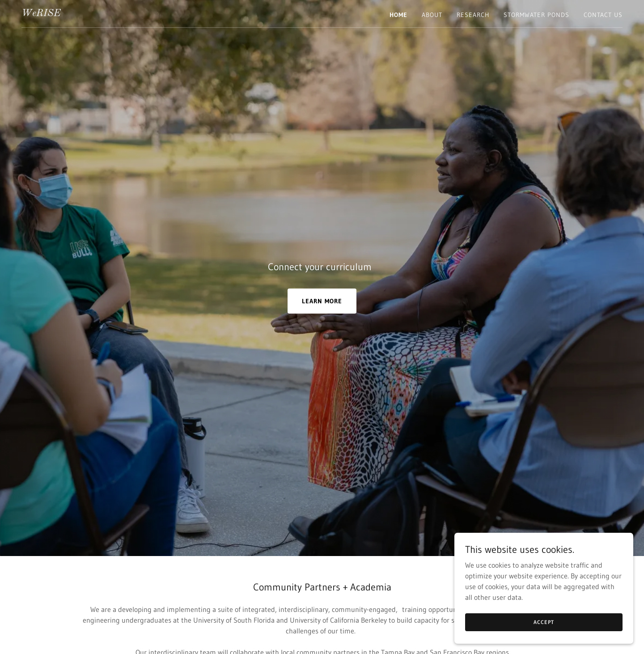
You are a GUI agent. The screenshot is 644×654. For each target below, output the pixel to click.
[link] (41, 13)
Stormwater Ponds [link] (536, 15)
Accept (544, 622)
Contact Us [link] (603, 15)
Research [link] (473, 15)
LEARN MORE (322, 301)
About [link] (432, 15)
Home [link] (398, 15)
